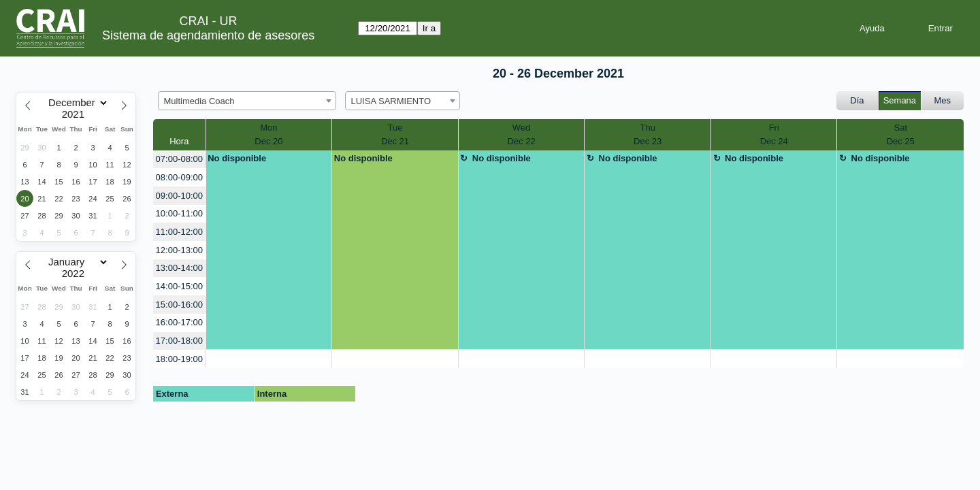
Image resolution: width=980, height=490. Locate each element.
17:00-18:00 (179, 341)
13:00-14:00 (179, 268)
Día (857, 100)
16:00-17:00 (179, 322)
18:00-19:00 (179, 359)
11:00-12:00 (179, 232)
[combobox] (247, 101)
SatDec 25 (901, 134)
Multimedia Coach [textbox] (199, 101)
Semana (900, 100)
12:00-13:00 (179, 250)
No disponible (237, 158)
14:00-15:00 (179, 286)
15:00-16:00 (179, 305)
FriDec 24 (774, 134)
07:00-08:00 (179, 159)
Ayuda (872, 28)
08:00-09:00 (179, 177)
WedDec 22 (521, 134)
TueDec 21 (395, 134)
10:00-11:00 (179, 213)
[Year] (76, 114)
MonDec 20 (268, 134)
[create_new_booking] (269, 359)
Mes (943, 100)
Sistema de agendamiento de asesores (208, 35)
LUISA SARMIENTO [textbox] (391, 101)
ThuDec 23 (648, 134)
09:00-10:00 (179, 196)
